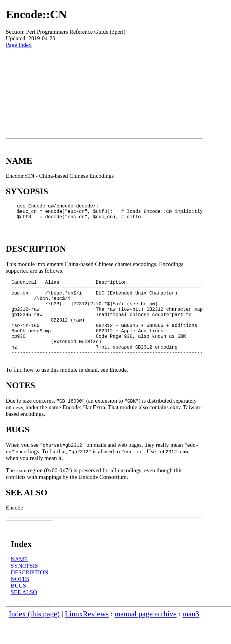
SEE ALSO (24, 615)
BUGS (18, 608)
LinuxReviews (87, 637)
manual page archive (146, 637)
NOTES (20, 602)
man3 (191, 637)
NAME (19, 582)
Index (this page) (34, 637)
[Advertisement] (104, 93)
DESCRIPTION (30, 595)
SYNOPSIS (25, 589)
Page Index (19, 45)
